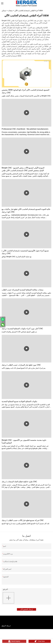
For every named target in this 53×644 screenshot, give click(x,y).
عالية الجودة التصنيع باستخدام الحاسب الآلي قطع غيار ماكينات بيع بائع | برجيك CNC (26, 211)
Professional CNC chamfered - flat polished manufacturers (25, 129)
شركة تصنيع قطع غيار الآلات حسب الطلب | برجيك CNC (23, 520)
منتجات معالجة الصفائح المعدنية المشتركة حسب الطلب (23, 290)
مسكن (4, 11)
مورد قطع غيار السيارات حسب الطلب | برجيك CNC (21, 365)
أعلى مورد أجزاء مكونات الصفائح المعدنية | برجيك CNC (22, 329)
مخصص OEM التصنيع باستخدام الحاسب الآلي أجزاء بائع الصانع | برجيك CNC (25, 91)
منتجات (10, 11)
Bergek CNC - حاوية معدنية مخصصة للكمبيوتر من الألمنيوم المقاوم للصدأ (24, 441)
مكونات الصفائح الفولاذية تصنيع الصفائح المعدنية (19, 401)
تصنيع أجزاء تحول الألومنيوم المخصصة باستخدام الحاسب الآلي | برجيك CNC (25, 252)
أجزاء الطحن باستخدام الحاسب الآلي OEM (29, 11)
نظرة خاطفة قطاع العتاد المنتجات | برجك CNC (19, 482)
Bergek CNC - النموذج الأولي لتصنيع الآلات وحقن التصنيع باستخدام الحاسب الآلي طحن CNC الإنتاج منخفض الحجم (23, 169)
